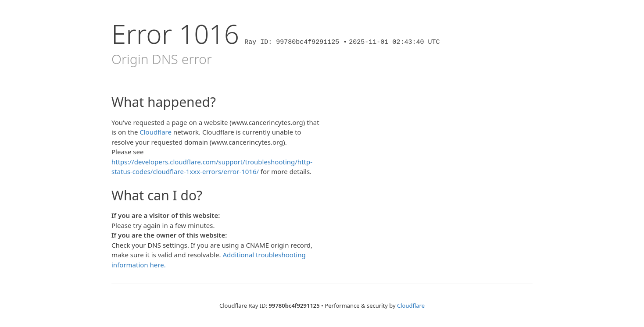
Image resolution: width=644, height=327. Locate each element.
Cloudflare (156, 132)
